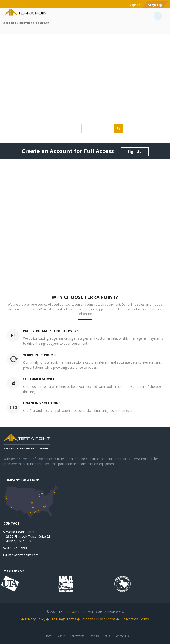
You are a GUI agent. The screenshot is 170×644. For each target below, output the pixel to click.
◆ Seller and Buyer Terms (96, 619)
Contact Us (121, 636)
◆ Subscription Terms (133, 619)
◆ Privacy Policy (33, 619)
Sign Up (135, 151)
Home (49, 636)
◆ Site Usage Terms (61, 619)
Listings (94, 636)
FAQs (106, 636)
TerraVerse (77, 636)
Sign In (61, 636)
